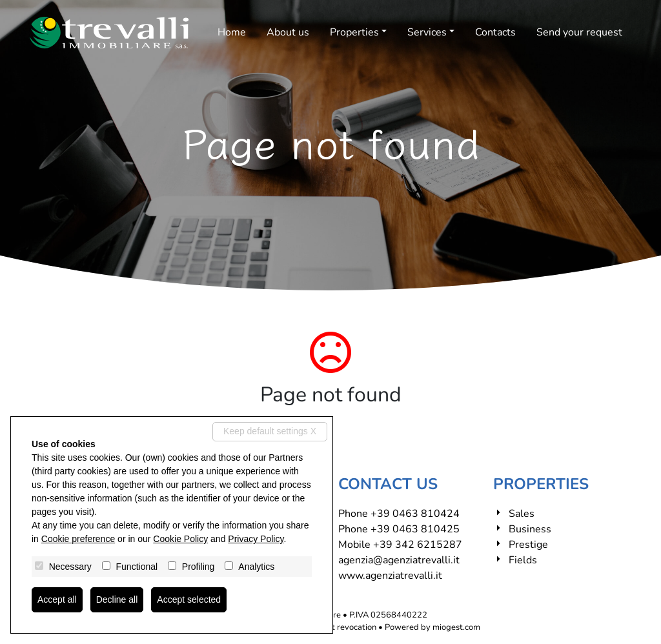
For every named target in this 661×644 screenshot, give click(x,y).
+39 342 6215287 (418, 545)
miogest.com (456, 627)
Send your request (579, 32)
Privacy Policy (256, 539)
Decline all (117, 599)
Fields (523, 560)
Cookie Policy (180, 539)
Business (530, 529)
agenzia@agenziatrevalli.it (399, 560)
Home (232, 32)
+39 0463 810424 (415, 514)
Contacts (495, 32)
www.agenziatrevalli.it (390, 576)
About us (288, 32)
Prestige (528, 545)
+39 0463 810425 (415, 529)
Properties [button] (354, 32)
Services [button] (427, 32)
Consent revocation (340, 627)
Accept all (57, 599)
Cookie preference (78, 539)
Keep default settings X (270, 431)
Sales (522, 514)
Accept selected (189, 599)
